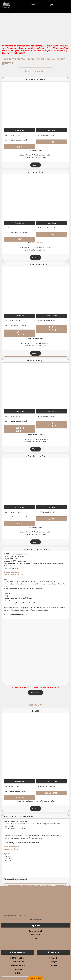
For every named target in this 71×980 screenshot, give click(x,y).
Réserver (35, 165)
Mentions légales (36, 935)
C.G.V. (35, 938)
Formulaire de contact (18, 965)
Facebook (53, 958)
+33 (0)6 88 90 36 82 (18, 962)
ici (27, 615)
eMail (18, 973)
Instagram (53, 962)
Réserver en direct (35, 978)
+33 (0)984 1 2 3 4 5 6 (18, 958)
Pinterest (53, 965)
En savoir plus (35, 693)
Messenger (18, 969)
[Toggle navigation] (33, 4)
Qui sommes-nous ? (35, 931)
